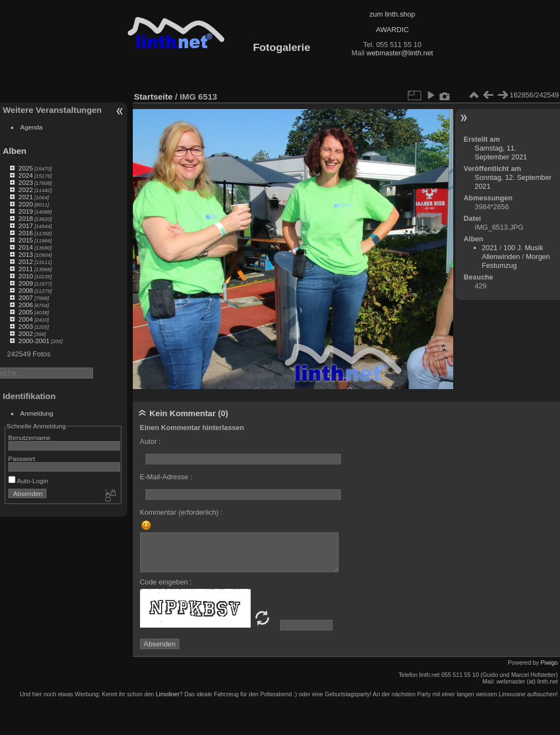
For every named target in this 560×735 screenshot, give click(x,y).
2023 (25, 182)
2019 (25, 211)
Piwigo (549, 662)
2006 (25, 305)
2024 (25, 175)
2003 (25, 326)
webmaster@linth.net (400, 53)
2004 (25, 319)
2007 (25, 297)
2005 (25, 312)
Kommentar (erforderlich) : (181, 512)
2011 (25, 269)
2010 (25, 276)
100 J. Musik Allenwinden (513, 252)
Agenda (32, 127)
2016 (25, 233)
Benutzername (30, 438)
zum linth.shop (393, 14)
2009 (25, 283)
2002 (25, 333)
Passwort (22, 459)
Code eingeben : (166, 582)
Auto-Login (28, 481)
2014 (25, 247)
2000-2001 (34, 341)
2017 (25, 226)
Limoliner (167, 694)
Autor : (151, 441)
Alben (15, 151)
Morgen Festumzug (516, 261)
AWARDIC (392, 30)
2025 (25, 168)
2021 (25, 197)
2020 (25, 204)
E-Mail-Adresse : (166, 477)
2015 (25, 240)
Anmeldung (37, 413)
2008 (25, 290)
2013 (25, 254)
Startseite (153, 97)
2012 (25, 262)
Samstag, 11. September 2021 (501, 152)
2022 (25, 190)
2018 (25, 218)
